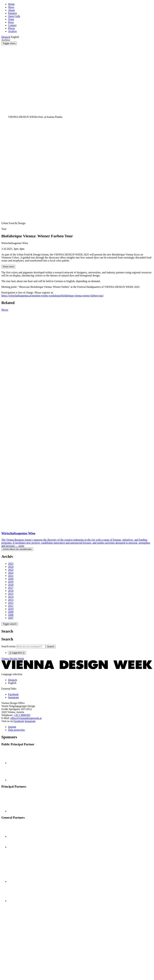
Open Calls (14, 16)
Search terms (8, 646)
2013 (11, 600)
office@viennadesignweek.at (26, 718)
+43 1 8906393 (22, 715)
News (11, 7)
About (11, 10)
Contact (12, 25)
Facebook (19, 721)
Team (11, 19)
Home (11, 4)
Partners (12, 13)
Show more (8, 267)
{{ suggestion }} (17, 653)
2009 (11, 612)
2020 (11, 579)
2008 (11, 615)
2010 (11, 609)
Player (12, 28)
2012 (11, 603)
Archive (12, 31)
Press (11, 22)
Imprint (12, 727)
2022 (11, 573)
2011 (11, 606)
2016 (11, 591)
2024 (11, 567)
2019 (11, 582)
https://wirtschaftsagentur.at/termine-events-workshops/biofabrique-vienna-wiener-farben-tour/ (52, 296)
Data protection (16, 730)
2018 (11, 585)
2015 (11, 594)
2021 (11, 576)
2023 (11, 570)
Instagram (30, 721)
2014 (11, 597)
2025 (11, 564)
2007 (11, 618)
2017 (11, 588)
